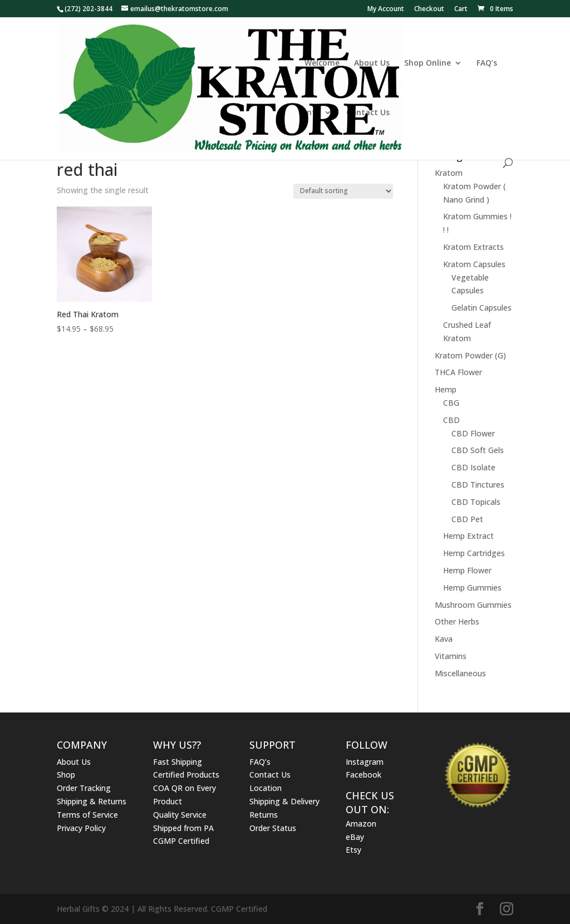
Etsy (353, 850)
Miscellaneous (460, 673)
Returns (264, 815)
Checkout (429, 9)
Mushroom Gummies (473, 605)
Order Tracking (84, 788)
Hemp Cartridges (474, 553)
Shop (66, 775)
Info (313, 113)
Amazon (361, 824)
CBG (451, 403)
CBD (451, 420)
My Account (386, 9)
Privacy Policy (81, 828)
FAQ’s (487, 63)
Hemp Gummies (472, 588)
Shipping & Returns (92, 801)
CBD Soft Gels (478, 450)
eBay (355, 837)
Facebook (363, 775)
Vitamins (451, 656)
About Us (372, 63)
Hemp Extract (468, 536)
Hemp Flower (467, 570)
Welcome (322, 63)
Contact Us (368, 113)
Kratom (449, 173)
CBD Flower (473, 433)
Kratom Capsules (474, 264)
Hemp (446, 389)
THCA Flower (458, 372)
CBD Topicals (476, 502)
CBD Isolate (473, 467)
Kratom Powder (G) (470, 355)
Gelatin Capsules (481, 308)
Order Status (273, 828)
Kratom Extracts (473, 247)
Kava (444, 639)
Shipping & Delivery (284, 801)
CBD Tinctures (478, 485)
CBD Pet (467, 519)
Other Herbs (457, 621)
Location (266, 788)
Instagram (365, 762)
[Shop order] (343, 191)
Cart (461, 9)
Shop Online (427, 63)
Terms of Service (87, 815)
